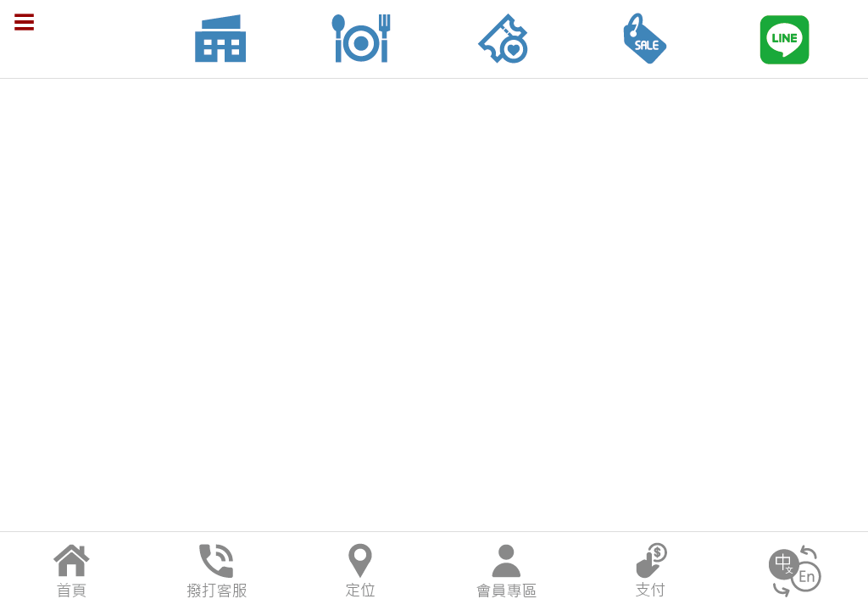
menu (25, 22)
